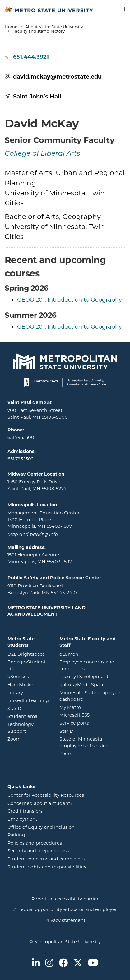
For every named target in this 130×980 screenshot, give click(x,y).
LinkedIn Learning (29, 700)
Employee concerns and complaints (87, 665)
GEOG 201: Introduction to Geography (70, 300)
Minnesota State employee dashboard (91, 696)
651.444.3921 (31, 57)
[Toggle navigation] (120, 9)
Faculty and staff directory (39, 31)
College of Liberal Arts (42, 154)
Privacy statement (65, 920)
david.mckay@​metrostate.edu (57, 77)
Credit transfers (25, 811)
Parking (16, 835)
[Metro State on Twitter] (78, 963)
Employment (22, 819)
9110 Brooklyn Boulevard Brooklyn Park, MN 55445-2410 (42, 589)
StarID (29, 708)
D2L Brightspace (29, 654)
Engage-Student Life (29, 665)
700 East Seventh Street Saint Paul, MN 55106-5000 (38, 414)
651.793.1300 (21, 437)
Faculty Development (84, 677)
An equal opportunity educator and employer (65, 909)
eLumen (91, 654)
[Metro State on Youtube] (93, 963)
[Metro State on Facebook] (63, 963)
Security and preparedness (38, 851)
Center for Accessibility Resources (46, 795)
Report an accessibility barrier (65, 899)
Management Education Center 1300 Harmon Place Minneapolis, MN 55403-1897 (44, 520)
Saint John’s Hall (37, 97)
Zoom (29, 739)
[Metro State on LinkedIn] (36, 963)
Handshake (29, 684)
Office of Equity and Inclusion (41, 827)
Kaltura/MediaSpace (91, 684)
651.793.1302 (21, 459)
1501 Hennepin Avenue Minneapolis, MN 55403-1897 (40, 558)
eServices (29, 676)
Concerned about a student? (40, 803)
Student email (29, 716)
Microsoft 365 (91, 715)
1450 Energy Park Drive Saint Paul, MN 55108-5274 (37, 485)
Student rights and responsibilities (47, 867)
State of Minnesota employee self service (91, 742)
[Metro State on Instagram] (49, 963)
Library (29, 692)
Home (11, 27)
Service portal (91, 723)
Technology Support (21, 728)
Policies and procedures (35, 843)
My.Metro (91, 707)
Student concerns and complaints (46, 859)
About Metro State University (54, 27)
